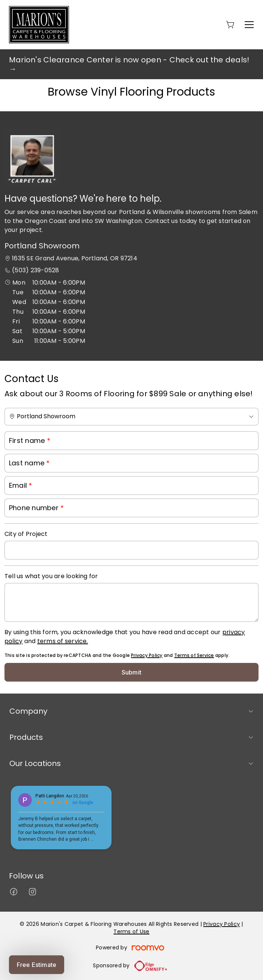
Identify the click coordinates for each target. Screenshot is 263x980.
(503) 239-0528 (35, 270)
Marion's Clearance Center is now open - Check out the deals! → (129, 64)
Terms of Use (131, 931)
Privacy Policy (147, 655)
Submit (131, 672)
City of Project (26, 534)
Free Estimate (37, 965)
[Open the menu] (249, 25)
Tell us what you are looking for (51, 576)
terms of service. (63, 641)
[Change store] (131, 417)
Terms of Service (194, 655)
